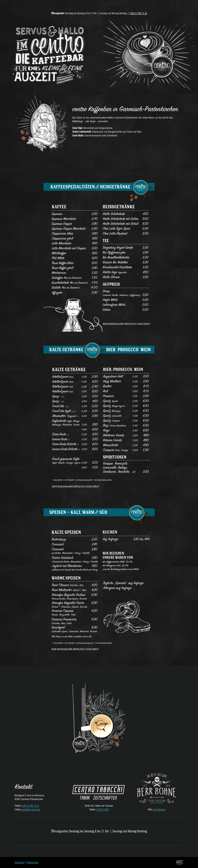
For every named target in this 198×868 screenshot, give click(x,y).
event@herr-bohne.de (31, 810)
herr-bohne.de (159, 810)
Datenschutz (33, 862)
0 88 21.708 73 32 (138, 13)
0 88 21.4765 (103, 810)
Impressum (20, 862)
